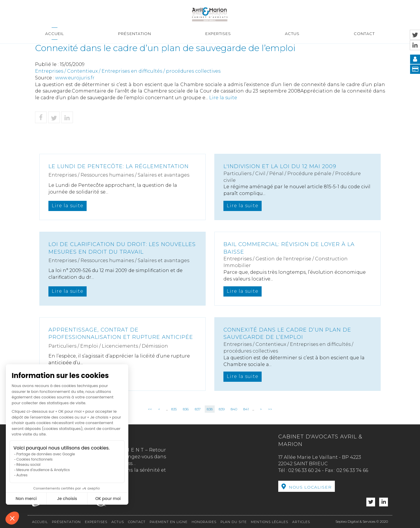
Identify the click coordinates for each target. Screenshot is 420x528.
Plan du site (234, 522)
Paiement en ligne (169, 522)
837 (198, 409)
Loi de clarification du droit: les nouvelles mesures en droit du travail (122, 248)
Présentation (135, 34)
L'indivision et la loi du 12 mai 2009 (280, 166)
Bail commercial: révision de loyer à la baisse (289, 248)
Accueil (55, 34)
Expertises (218, 34)
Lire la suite (223, 98)
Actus (292, 34)
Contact (364, 34)
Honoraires (204, 522)
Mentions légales (269, 522)
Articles (301, 522)
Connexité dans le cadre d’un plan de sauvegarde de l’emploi (287, 334)
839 (222, 409)
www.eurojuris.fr (75, 78)
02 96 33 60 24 (304, 470)
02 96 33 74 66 (352, 470)
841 (246, 409)
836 (186, 409)
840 (234, 409)
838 (210, 409)
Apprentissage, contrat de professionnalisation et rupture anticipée (121, 334)
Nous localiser (310, 487)
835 (174, 409)
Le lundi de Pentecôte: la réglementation (119, 166)
